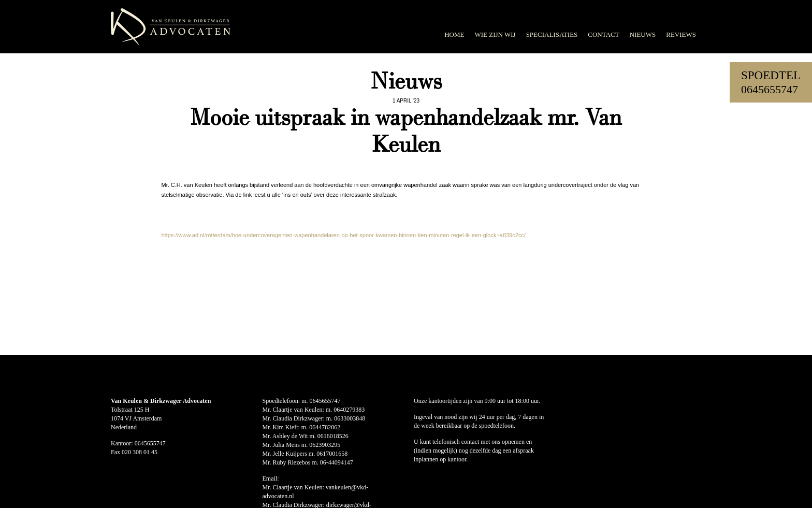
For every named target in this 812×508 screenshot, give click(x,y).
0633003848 (350, 418)
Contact (603, 34)
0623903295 (325, 445)
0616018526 (333, 436)
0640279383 (349, 410)
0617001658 (332, 454)
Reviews (681, 34)
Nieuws (643, 34)
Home (454, 34)
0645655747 (770, 89)
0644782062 (325, 427)
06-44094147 (337, 462)
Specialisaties (552, 34)
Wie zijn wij (495, 34)
